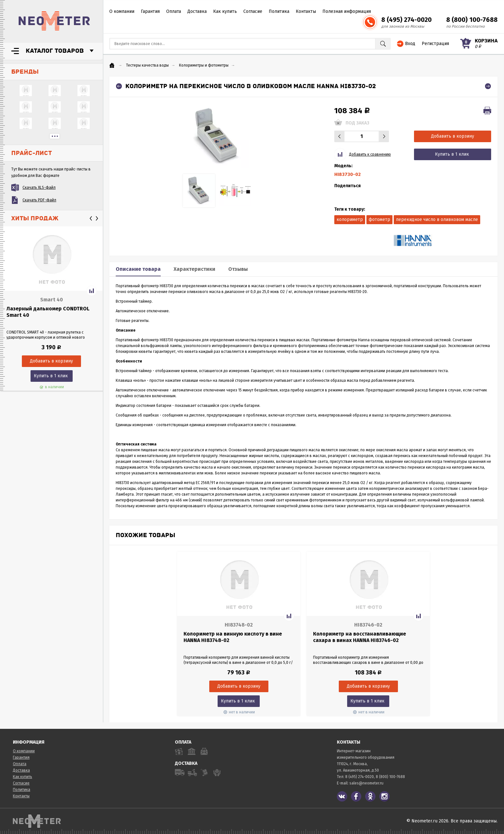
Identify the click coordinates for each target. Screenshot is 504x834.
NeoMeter (54, 21)
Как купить (225, 11)
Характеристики (194, 269)
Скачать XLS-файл (39, 188)
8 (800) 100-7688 (472, 20)
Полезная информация (347, 11)
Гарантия (150, 11)
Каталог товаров (55, 51)
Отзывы (238, 269)
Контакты (306, 11)
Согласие (253, 11)
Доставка (197, 11)
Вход (410, 44)
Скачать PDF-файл (39, 200)
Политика (279, 11)
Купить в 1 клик (51, 376)
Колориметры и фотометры (204, 65)
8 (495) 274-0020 (406, 20)
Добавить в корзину (453, 136)
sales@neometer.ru (366, 783)
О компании (122, 11)
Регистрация (435, 44)
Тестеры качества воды (147, 65)
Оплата (174, 11)
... (55, 136)
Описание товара (138, 269)
